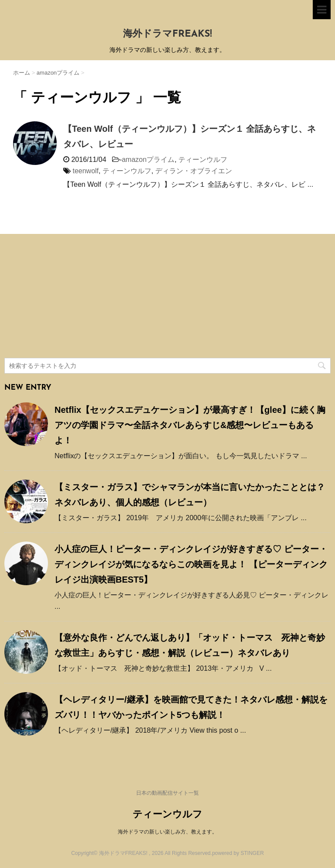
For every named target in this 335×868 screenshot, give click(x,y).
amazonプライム (148, 160)
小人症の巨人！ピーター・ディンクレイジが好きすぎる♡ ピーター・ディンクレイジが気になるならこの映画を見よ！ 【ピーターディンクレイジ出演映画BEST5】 (191, 564)
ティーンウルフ (203, 160)
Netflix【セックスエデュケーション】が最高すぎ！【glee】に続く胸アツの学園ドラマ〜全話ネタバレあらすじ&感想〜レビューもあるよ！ (190, 425)
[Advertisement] (70, 297)
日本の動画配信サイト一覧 (167, 793)
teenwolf (85, 171)
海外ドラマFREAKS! (167, 34)
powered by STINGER (238, 853)
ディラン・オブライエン (194, 171)
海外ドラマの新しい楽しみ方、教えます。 (167, 832)
